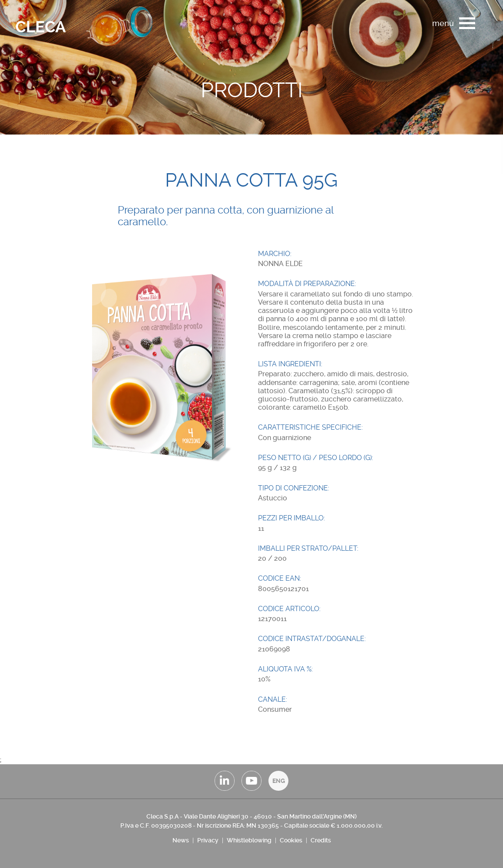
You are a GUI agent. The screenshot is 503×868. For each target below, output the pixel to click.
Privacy (208, 840)
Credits (321, 840)
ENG (279, 781)
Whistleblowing (249, 840)
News (181, 840)
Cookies (291, 840)
